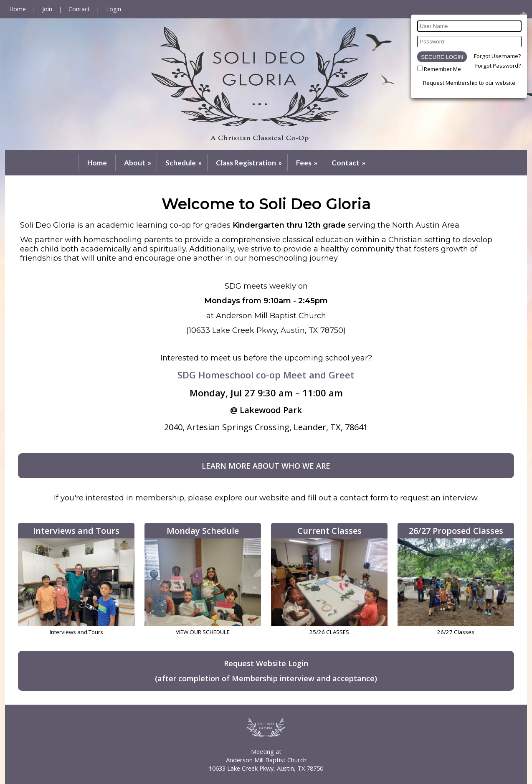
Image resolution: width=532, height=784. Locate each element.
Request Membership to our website (469, 83)
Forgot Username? (497, 56)
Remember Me (442, 69)
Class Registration (250, 163)
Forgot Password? (498, 66)
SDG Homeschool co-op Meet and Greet (266, 375)
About (138, 163)
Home (97, 163)
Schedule (184, 163)
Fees (307, 163)
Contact (349, 163)
